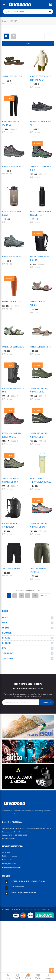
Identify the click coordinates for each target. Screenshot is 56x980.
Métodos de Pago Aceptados (12, 868)
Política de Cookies (9, 860)
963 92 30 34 (20, 887)
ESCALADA (6, 617)
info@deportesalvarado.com (27, 893)
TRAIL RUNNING (7, 658)
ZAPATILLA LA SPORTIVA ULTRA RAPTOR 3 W (39, 525)
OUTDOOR (6, 628)
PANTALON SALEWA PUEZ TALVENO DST (11, 123)
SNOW (4, 648)
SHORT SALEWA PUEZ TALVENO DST (38, 570)
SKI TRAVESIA (7, 643)
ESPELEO (5, 622)
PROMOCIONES (7, 633)
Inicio (5, 611)
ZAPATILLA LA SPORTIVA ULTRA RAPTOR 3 (39, 435)
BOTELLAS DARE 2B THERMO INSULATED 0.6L (41, 213)
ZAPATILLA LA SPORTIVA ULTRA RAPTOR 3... (39, 390)
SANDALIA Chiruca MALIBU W (13, 347)
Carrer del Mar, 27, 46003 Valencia (33, 881)
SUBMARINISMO (8, 653)
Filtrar (28, 44)
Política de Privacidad (10, 856)
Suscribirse (46, 702)
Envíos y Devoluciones (10, 864)
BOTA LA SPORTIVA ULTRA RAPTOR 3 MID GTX (12, 435)
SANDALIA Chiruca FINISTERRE (41, 347)
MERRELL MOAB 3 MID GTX (12, 166)
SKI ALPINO (6, 638)
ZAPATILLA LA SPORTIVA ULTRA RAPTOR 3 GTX (11, 480)
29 (35, 595)
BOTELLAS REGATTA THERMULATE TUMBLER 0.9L (40, 480)
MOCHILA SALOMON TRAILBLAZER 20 (10, 525)
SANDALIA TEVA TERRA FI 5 (12, 76)
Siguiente (44, 595)
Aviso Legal (6, 852)
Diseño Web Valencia (30, 910)
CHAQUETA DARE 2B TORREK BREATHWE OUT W (41, 78)
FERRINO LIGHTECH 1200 (11, 301)
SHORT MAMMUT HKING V (12, 568)
